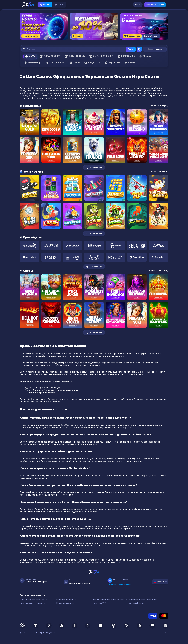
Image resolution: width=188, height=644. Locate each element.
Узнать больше (151, 36)
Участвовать (132, 36)
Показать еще (94, 168)
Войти (138, 5)
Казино (45, 5)
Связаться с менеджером (119, 584)
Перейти (77, 36)
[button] (88, 41)
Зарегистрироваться (155, 5)
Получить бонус (31, 36)
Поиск (131, 49)
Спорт (59, 5)
